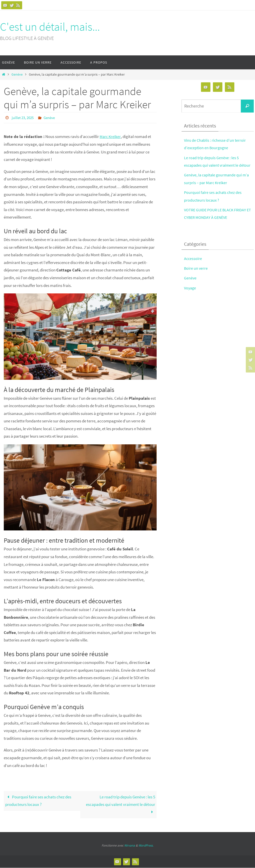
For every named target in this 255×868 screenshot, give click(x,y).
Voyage (191, 288)
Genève (17, 74)
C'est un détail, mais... (50, 27)
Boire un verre (196, 268)
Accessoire (193, 258)
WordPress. (146, 846)
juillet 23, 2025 (24, 118)
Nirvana (130, 846)
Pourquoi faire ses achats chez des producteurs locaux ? (38, 801)
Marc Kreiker (111, 136)
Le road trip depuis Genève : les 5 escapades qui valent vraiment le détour (121, 805)
